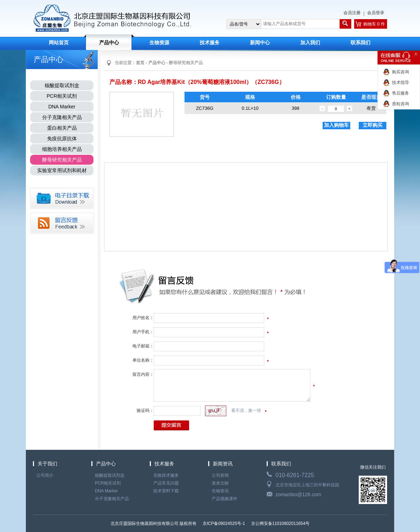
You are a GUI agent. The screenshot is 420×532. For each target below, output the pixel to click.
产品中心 (109, 43)
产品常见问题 (166, 483)
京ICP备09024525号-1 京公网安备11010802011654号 (256, 523)
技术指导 (401, 83)
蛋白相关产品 (62, 128)
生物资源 (159, 43)
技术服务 (210, 43)
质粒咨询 (401, 104)
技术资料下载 (166, 491)
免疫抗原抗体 (62, 138)
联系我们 (361, 43)
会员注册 (352, 13)
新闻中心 (260, 43)
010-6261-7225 (295, 475)
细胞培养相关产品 (62, 149)
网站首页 (59, 43)
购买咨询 (401, 72)
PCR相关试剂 (62, 96)
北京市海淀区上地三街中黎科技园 (307, 485)
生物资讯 (220, 491)
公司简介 (45, 475)
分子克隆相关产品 (62, 117)
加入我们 (310, 43)
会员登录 (376, 13)
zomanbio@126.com (298, 494)
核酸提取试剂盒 (62, 85)
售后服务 (401, 93)
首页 (140, 63)
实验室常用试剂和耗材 (62, 170)
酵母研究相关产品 (62, 160)
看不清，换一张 (246, 411)
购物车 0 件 (374, 24)
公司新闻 (220, 475)
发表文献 (220, 483)
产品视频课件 (225, 499)
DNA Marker (62, 107)
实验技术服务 (166, 475)
